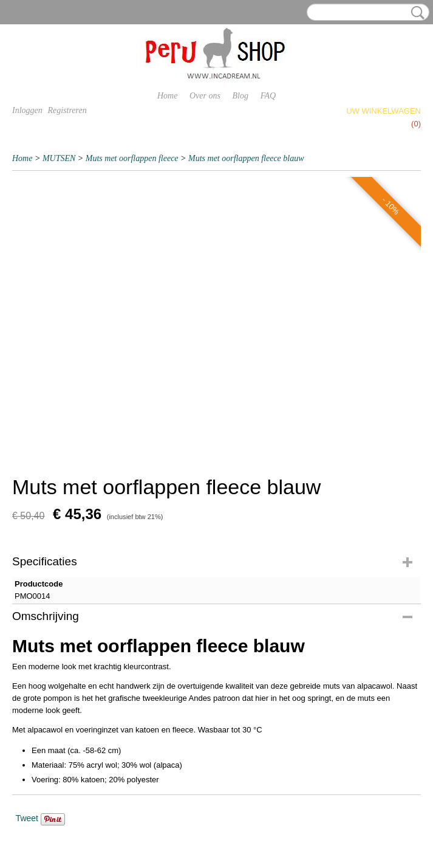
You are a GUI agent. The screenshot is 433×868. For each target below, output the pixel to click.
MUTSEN (59, 158)
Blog (240, 96)
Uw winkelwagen (384, 111)
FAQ (268, 96)
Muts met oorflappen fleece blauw (246, 158)
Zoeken (415, 13)
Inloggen (27, 110)
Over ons (205, 96)
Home (167, 96)
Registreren (67, 110)
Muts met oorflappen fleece (132, 158)
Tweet (27, 818)
